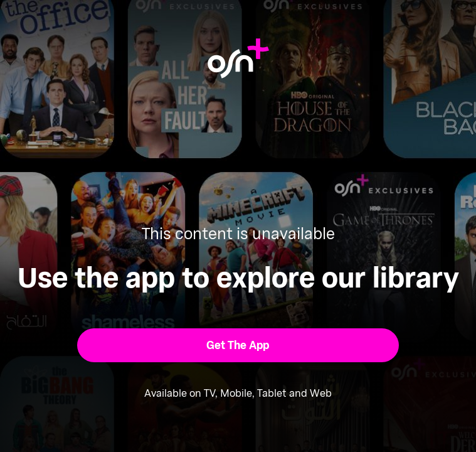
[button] (238, 345)
